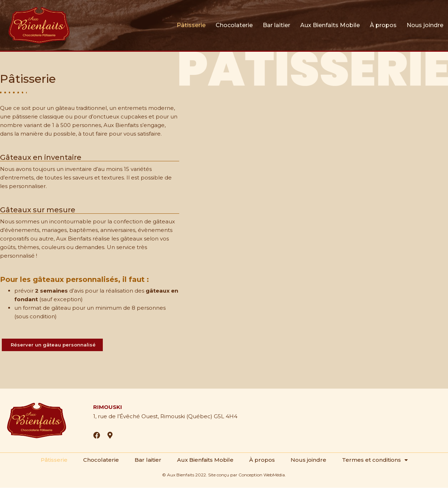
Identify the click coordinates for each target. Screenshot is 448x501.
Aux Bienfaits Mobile (330, 25)
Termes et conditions (374, 460)
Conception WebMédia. (262, 475)
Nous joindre (425, 25)
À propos (383, 25)
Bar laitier (276, 25)
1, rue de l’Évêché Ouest (125, 416)
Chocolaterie (234, 25)
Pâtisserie (191, 25)
